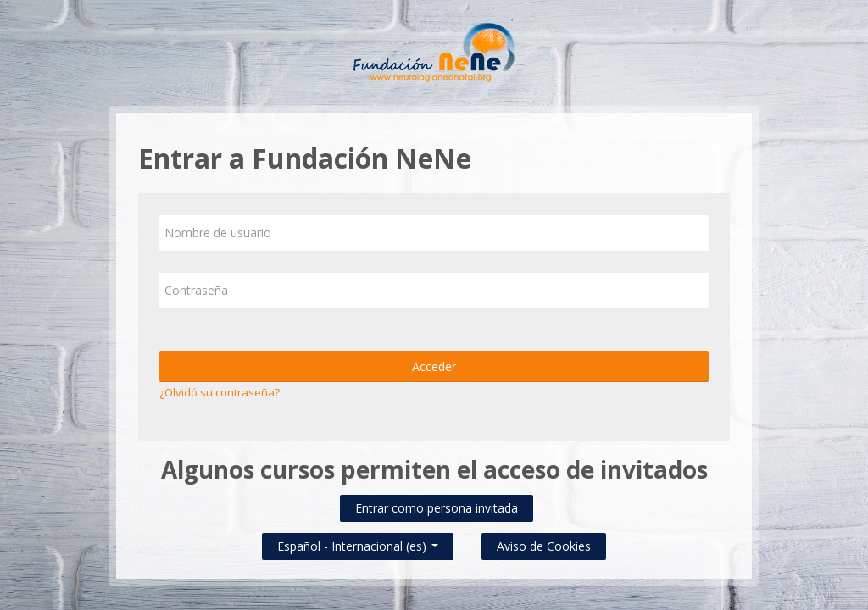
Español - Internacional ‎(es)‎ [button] (358, 543)
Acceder (434, 366)
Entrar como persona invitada (437, 508)
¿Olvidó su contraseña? (220, 392)
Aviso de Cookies (544, 546)
